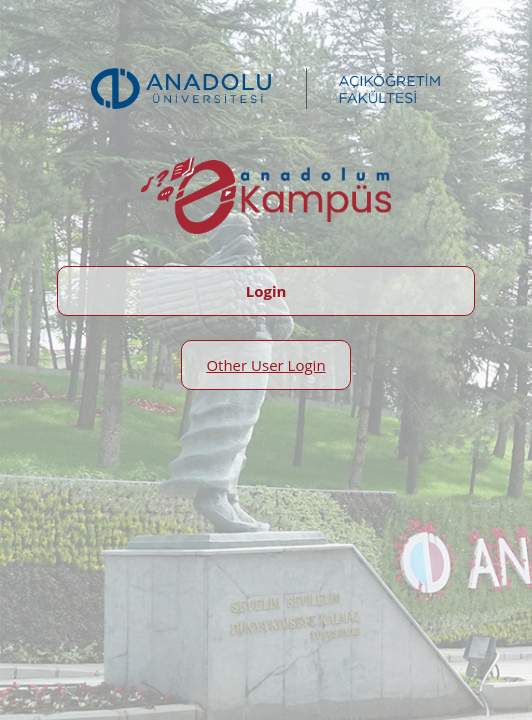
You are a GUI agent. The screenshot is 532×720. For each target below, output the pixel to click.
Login (266, 291)
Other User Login (265, 365)
